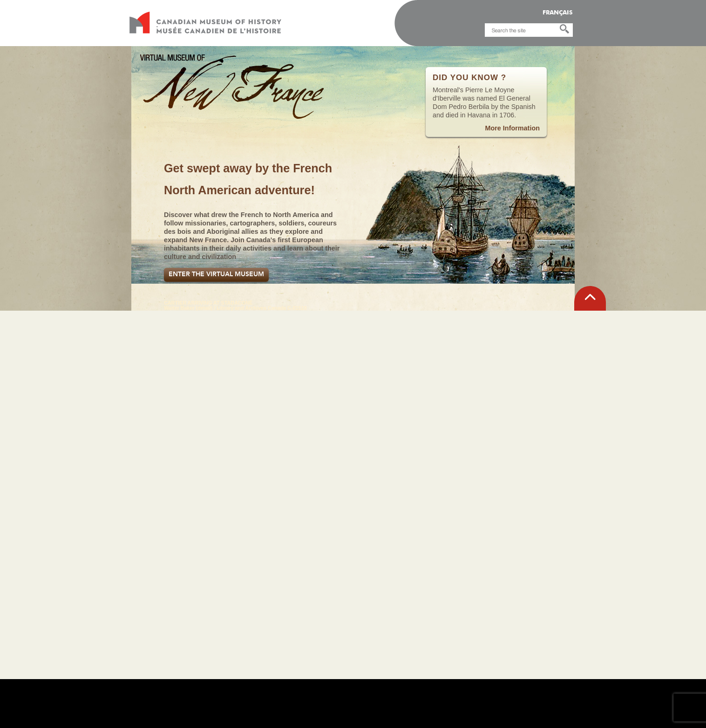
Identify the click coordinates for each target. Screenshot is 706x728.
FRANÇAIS (558, 13)
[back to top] (590, 298)
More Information (512, 128)
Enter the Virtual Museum (216, 274)
